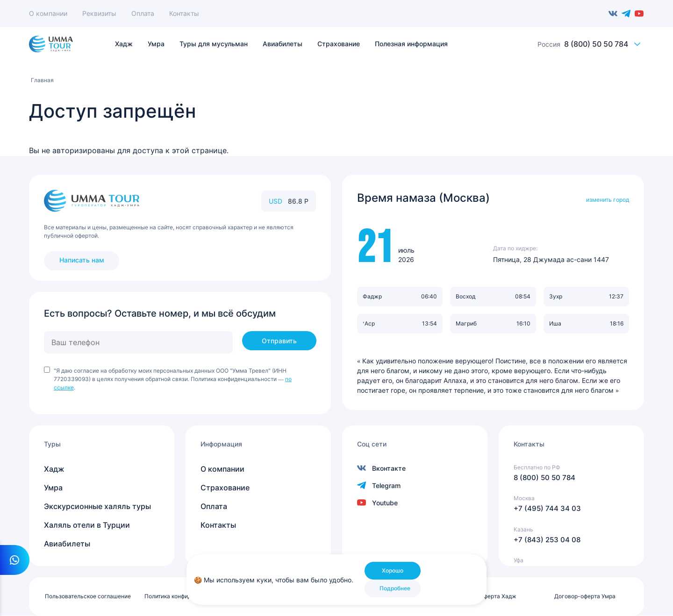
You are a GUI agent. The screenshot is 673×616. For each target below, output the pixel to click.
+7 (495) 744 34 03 (547, 508)
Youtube (639, 14)
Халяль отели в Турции (87, 525)
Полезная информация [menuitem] (411, 44)
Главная (42, 80)
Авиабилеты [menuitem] (283, 44)
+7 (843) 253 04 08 (547, 540)
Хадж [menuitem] (124, 44)
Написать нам (82, 260)
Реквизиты (99, 13)
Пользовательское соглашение (88, 596)
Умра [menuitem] (156, 44)
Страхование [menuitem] (339, 44)
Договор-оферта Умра (585, 596)
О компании (48, 13)
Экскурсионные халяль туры (97, 506)
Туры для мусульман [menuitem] (214, 44)
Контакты (184, 13)
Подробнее (395, 588)
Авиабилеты (67, 544)
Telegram (626, 14)
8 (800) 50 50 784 (596, 44)
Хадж (54, 469)
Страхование (225, 488)
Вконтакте (613, 14)
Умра (53, 488)
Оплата (143, 13)
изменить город (608, 200)
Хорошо (393, 570)
